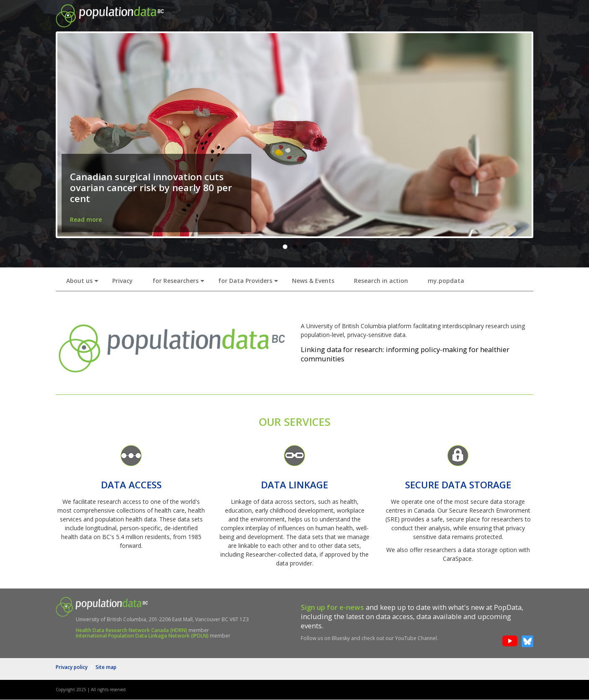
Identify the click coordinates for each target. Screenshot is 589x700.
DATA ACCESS (131, 485)
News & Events (313, 281)
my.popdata (446, 281)
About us (84, 283)
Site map (106, 667)
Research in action (381, 281)
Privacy (123, 281)
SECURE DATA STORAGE (458, 485)
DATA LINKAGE (294, 485)
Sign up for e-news (332, 607)
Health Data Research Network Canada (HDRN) (132, 630)
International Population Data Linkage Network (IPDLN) (142, 636)
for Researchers (180, 283)
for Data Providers (250, 283)
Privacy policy (72, 667)
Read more (86, 219)
